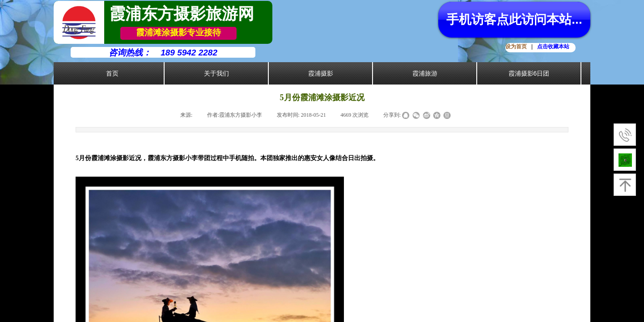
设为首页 (516, 47)
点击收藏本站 (553, 47)
